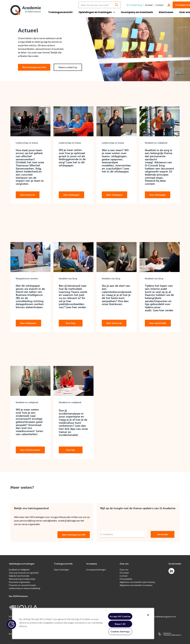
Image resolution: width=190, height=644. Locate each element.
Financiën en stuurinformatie (22, 585)
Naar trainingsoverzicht (34, 67)
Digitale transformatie (19, 576)
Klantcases (166, 12)
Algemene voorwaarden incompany (136, 585)
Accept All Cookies (120, 616)
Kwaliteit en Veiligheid (19, 570)
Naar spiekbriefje (158, 323)
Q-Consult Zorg (134, 5)
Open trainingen (61, 570)
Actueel (149, 5)
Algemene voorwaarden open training (137, 582)
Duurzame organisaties (20, 582)
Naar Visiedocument (30, 450)
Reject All (120, 624)
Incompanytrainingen (96, 570)
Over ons (124, 564)
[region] (83, 623)
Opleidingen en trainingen (22, 564)
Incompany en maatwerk (137, 12)
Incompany (92, 564)
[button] (11, 624)
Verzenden (163, 534)
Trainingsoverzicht (60, 12)
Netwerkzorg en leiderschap (22, 579)
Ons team (124, 573)
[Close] (148, 615)
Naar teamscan (28, 195)
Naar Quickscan (114, 323)
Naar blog (71, 323)
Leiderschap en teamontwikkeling (24, 588)
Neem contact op (68, 67)
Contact (159, 5)
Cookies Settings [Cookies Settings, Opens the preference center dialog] (120, 631)
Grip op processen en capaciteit (24, 573)
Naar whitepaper (71, 195)
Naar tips (71, 450)
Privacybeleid (126, 579)
